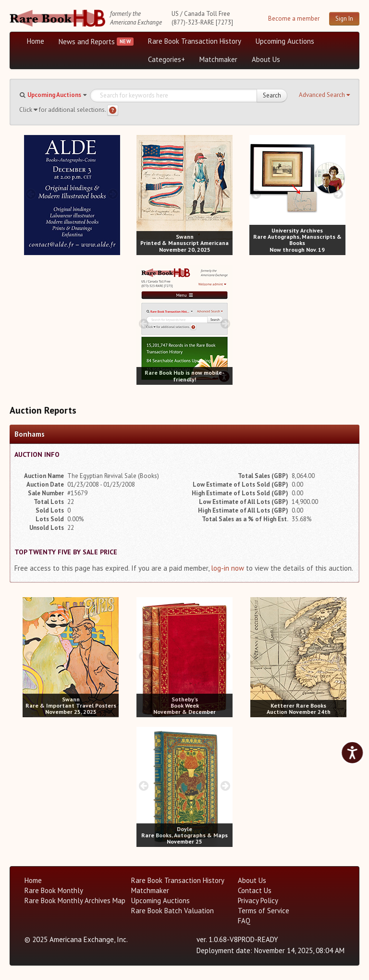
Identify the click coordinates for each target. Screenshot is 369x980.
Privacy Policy (258, 900)
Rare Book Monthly (54, 890)
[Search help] (113, 110)
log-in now (228, 568)
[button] (324, 95)
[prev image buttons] (31, 194)
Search (272, 95)
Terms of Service (264, 911)
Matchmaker (218, 59)
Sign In (344, 18)
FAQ (244, 921)
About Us (266, 59)
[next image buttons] (113, 194)
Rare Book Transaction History (195, 41)
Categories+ (166, 59)
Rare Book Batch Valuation (172, 911)
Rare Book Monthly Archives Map (75, 900)
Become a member (294, 18)
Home (36, 41)
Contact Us (255, 890)
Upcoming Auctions (285, 41)
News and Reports (87, 42)
